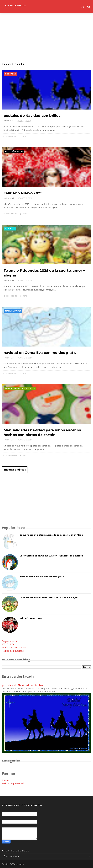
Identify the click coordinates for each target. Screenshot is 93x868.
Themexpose (18, 864)
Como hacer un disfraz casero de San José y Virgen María (51, 535)
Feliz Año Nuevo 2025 (23, 193)
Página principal (10, 641)
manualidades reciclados (20, 388)
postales (11, 74)
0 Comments (10, 136)
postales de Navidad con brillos (32, 116)
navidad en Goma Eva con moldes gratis (40, 353)
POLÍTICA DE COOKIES (14, 647)
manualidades (13, 311)
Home (5, 780)
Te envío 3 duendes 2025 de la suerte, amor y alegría (49, 597)
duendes (10, 229)
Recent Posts (13, 64)
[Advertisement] (47, 37)
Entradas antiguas (15, 470)
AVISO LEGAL (9, 644)
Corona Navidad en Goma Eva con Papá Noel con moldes (51, 556)
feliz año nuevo (14, 151)
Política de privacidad (13, 651)
